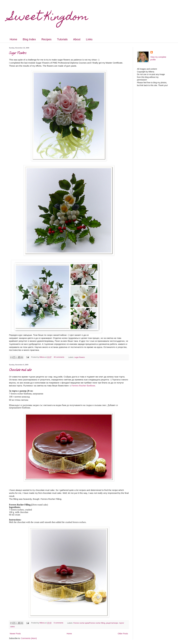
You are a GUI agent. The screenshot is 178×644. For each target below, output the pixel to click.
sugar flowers (80, 357)
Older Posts (123, 634)
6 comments (58, 623)
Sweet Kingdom (49, 18)
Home (13, 39)
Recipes (46, 39)
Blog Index (29, 39)
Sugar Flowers (18, 53)
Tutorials (62, 39)
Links (89, 39)
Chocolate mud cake (20, 370)
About (77, 39)
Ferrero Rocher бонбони (83, 386)
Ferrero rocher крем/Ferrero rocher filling (89, 623)
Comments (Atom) (29, 638)
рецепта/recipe (112, 623)
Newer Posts (15, 634)
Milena (42, 357)
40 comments (59, 357)
